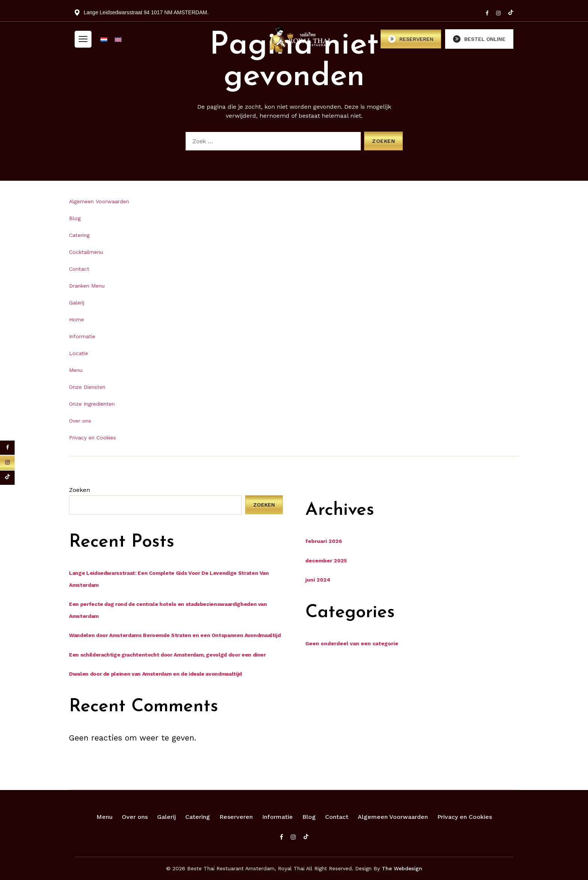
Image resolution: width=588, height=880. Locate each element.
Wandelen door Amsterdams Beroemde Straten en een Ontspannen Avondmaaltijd (175, 635)
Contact (79, 269)
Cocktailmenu (86, 252)
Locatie (79, 353)
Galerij (77, 303)
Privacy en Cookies (92, 438)
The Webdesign (402, 868)
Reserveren (236, 817)
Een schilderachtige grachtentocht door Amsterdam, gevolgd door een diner (167, 655)
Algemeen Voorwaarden (99, 201)
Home (76, 319)
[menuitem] (104, 43)
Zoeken (79, 490)
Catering (79, 235)
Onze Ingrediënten (92, 404)
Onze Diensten (87, 387)
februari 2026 (324, 541)
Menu (76, 370)
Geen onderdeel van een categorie (352, 643)
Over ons (80, 421)
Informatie (82, 336)
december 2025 (326, 561)
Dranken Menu (87, 286)
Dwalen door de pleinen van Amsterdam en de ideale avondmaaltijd (155, 674)
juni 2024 (318, 580)
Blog (75, 218)
